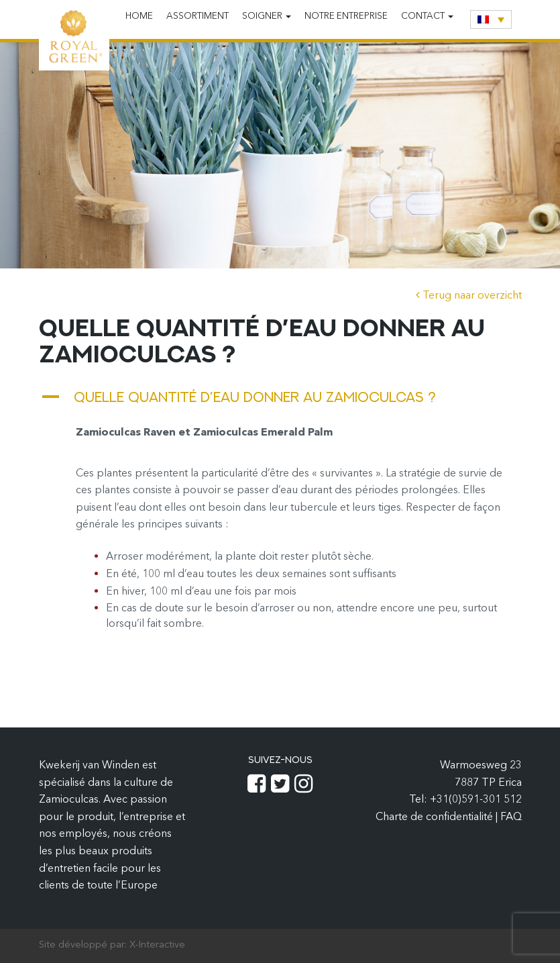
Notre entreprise (346, 16)
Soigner (267, 16)
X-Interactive (157, 945)
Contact (427, 16)
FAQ (511, 817)
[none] (491, 19)
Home (139, 16)
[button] (280, 397)
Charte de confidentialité (436, 817)
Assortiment (198, 16)
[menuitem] (491, 19)
